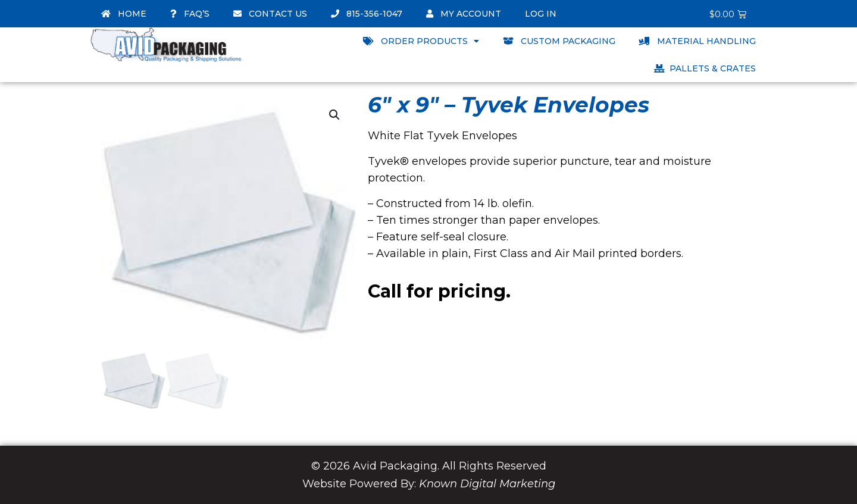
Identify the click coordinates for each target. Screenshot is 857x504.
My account (464, 14)
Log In (541, 14)
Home (124, 14)
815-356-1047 (367, 14)
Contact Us (270, 14)
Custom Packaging (559, 41)
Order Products (421, 41)
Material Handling (698, 41)
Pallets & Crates (705, 68)
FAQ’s (190, 14)
